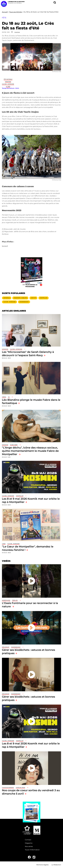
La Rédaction (56, 865)
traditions (8, 82)
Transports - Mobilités (20, 298)
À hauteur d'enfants (8, 788)
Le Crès (8, 86)
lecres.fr (5, 246)
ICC (9, 397)
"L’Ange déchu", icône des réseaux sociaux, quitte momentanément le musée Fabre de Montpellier (30, 451)
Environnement (24, 302)
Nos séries (29, 846)
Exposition (5, 349)
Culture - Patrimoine (8, 84)
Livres (4, 544)
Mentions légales (42, 865)
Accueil (5, 12)
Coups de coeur (20, 788)
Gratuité (33, 298)
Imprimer (17, 32)
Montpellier (44, 298)
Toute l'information (32, 850)
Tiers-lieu (15, 600)
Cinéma (4, 397)
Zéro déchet (6, 647)
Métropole (7, 298)
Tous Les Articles (16, 12)
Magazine (29, 843)
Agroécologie (6, 600)
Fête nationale (8, 79)
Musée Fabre (14, 445)
